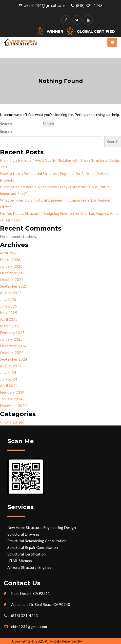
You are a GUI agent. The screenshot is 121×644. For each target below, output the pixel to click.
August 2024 (11, 366)
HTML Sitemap (20, 561)
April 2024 (9, 386)
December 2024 (13, 346)
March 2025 (10, 326)
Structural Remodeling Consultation (37, 541)
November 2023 (13, 406)
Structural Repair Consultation (33, 547)
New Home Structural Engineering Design (42, 527)
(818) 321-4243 (89, 6)
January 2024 (11, 399)
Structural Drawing (23, 534)
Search (6, 132)
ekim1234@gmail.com (44, 6)
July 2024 (8, 372)
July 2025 (8, 299)
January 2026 (11, 266)
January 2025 (11, 339)
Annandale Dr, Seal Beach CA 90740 (41, 604)
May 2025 (9, 313)
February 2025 (12, 333)
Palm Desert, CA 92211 (30, 593)
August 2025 (11, 293)
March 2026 (10, 260)
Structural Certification (27, 554)
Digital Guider (97, 641)
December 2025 (13, 273)
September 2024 (14, 359)
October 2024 (12, 352)
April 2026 (9, 253)
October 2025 (12, 279)
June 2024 (9, 379)
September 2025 (14, 286)
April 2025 (9, 319)
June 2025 (9, 306)
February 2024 (12, 392)
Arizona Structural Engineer (30, 567)
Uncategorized (12, 422)
